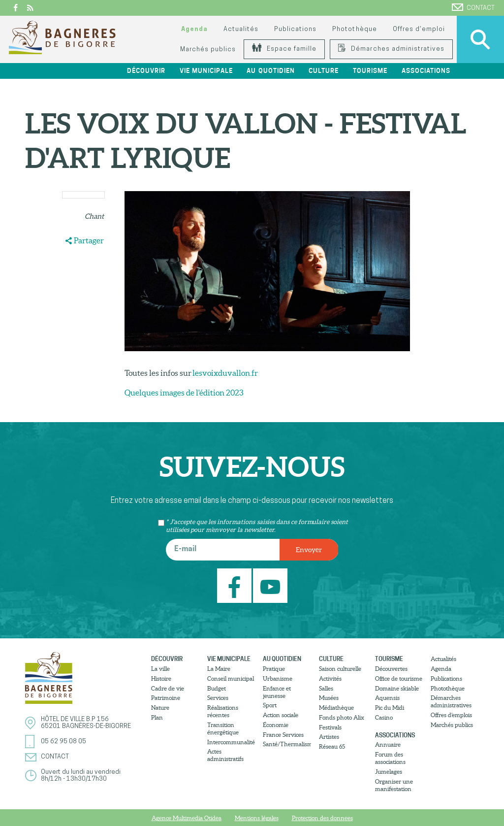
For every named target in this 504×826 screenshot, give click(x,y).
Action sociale (281, 715)
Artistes (329, 737)
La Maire (219, 669)
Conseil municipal (231, 678)
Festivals (330, 727)
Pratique (274, 669)
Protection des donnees (322, 818)
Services (218, 698)
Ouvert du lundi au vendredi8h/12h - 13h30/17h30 (81, 776)
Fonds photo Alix (342, 717)
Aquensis (387, 698)
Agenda (194, 29)
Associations (426, 71)
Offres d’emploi (419, 29)
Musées (329, 698)
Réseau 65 (332, 746)
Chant (94, 216)
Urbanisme (278, 678)
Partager (89, 240)
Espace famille (284, 49)
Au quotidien (270, 71)
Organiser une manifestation (394, 785)
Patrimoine (166, 698)
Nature (160, 708)
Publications (295, 29)
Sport (270, 705)
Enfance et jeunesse (277, 692)
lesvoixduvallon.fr (225, 373)
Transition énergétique (223, 728)
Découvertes (391, 669)
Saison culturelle (340, 669)
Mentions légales (257, 818)
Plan (157, 717)
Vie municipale (206, 71)
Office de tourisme (399, 678)
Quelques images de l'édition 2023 (184, 393)
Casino (384, 717)
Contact (473, 7)
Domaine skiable (397, 688)
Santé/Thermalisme (287, 744)
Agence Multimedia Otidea (187, 818)
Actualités (241, 29)
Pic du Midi (390, 708)
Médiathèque (336, 708)
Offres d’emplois (451, 715)
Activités (330, 678)
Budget (217, 688)
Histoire (161, 678)
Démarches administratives (391, 49)
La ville (160, 669)
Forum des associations (390, 758)
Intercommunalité (231, 742)
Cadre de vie (168, 688)
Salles (326, 688)
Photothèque (354, 29)
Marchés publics (208, 50)
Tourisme (370, 71)
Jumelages (389, 772)
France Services (283, 735)
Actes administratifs (225, 755)
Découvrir (146, 71)
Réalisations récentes (223, 711)
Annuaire (388, 744)
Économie (276, 725)
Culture (324, 71)
